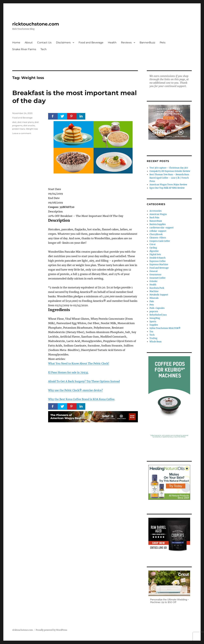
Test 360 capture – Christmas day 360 (169, 168)
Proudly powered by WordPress (51, 630)
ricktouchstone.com (36, 24)
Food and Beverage (91, 43)
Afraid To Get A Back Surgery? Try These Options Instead (84, 381)
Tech (44, 49)
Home (16, 43)
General (153, 271)
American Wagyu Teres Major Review (168, 185)
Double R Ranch (158, 258)
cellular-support (158, 231)
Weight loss (32, 129)
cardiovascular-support (162, 228)
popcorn (154, 311)
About (29, 43)
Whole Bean (156, 342)
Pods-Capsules (157, 308)
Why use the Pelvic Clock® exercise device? (75, 390)
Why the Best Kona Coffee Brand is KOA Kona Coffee (81, 399)
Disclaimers (63, 43)
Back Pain (154, 218)
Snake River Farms (24, 49)
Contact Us (44, 43)
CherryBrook (156, 234)
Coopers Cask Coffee (160, 241)
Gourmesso (155, 275)
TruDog (153, 338)
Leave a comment (22, 133)
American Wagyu (158, 214)
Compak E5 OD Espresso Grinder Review (170, 171)
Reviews (126, 43)
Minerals (154, 298)
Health (112, 43)
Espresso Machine (159, 265)
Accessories (156, 211)
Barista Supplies (158, 224)
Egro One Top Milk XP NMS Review (167, 188)
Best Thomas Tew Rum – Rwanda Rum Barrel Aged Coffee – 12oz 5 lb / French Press (169, 178)
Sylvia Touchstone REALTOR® (165, 328)
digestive (154, 251)
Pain (152, 301)
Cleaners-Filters (158, 238)
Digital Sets (155, 254)
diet (14, 122)
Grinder (153, 281)
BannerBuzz (147, 43)
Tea (151, 332)
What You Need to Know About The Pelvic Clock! (79, 363)
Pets (163, 43)
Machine (154, 291)
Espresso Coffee (158, 261)
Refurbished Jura (158, 315)
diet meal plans (25, 122)
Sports (153, 322)
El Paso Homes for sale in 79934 (68, 372)
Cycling (153, 248)
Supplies (154, 325)
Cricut (153, 244)
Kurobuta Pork (157, 288)
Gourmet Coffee (157, 278)
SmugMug (155, 318)
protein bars (19, 129)
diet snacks (29, 125)
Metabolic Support (159, 295)
